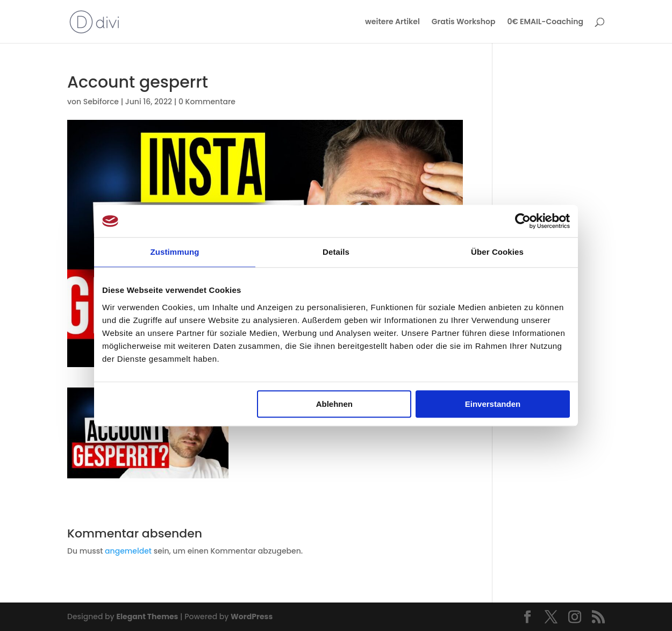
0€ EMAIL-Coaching (545, 22)
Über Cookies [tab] (497, 252)
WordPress (252, 616)
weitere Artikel (392, 22)
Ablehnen (334, 404)
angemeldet (128, 551)
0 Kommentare (207, 102)
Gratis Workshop (464, 22)
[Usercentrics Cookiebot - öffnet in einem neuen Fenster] (523, 221)
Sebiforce (101, 102)
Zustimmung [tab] (175, 252)
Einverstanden (493, 404)
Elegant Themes (147, 616)
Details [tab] (336, 252)
